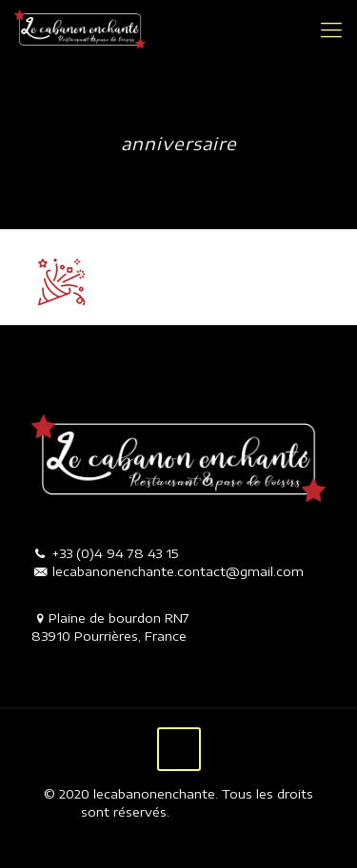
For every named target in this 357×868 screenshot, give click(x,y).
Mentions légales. (223, 812)
